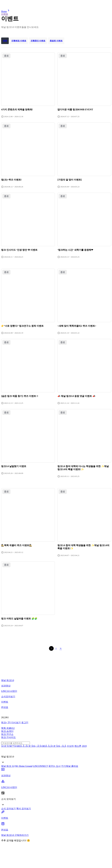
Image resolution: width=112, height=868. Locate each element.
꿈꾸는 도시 (55, 766)
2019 (84, 746)
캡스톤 (78, 746)
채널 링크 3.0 (8, 766)
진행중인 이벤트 (38, 41)
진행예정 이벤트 (19, 41)
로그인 (25, 722)
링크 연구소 (7, 734)
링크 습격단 (7, 731)
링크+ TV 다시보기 (11, 722)
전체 (5, 41)
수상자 (70, 746)
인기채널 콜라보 (70, 766)
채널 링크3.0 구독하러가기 (15, 835)
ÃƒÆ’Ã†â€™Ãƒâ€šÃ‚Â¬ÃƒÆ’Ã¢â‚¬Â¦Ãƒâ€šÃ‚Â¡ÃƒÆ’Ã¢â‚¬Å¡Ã (34, 746)
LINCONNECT (40, 766)
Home (6, 11)
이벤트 (5, 14)
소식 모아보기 (8, 808)
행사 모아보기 (24, 808)
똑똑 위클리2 (8, 728)
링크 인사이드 (8, 737)
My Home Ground (24, 766)
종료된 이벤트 (56, 41)
